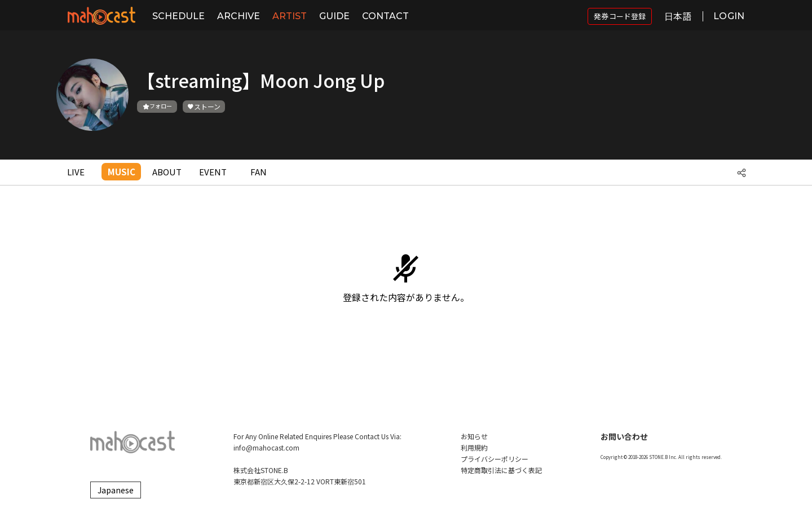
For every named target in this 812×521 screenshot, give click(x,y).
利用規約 (474, 447)
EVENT (213, 172)
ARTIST (290, 16)
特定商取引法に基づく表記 (501, 470)
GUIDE (334, 16)
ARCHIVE (239, 16)
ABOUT (167, 172)
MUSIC (122, 172)
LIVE (76, 172)
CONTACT (385, 16)
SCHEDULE (178, 16)
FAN (259, 172)
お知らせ (474, 436)
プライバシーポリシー (495, 459)
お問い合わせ (624, 436)
